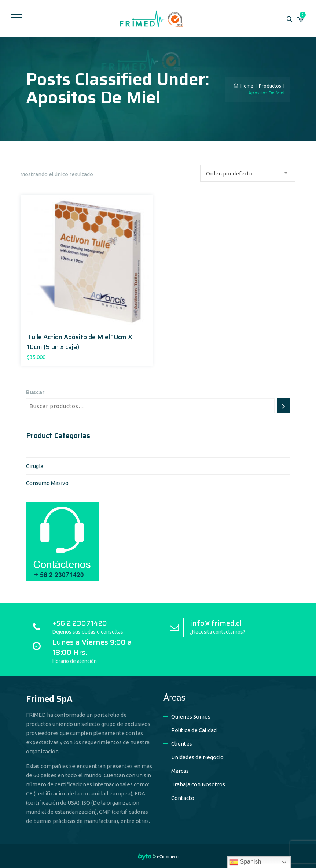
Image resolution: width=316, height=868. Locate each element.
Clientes (182, 744)
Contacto (183, 798)
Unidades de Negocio (197, 757)
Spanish (245, 862)
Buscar (35, 392)
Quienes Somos (191, 717)
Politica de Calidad (194, 730)
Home (243, 86)
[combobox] (248, 173)
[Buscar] (283, 406)
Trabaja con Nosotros (198, 784)
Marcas (180, 771)
